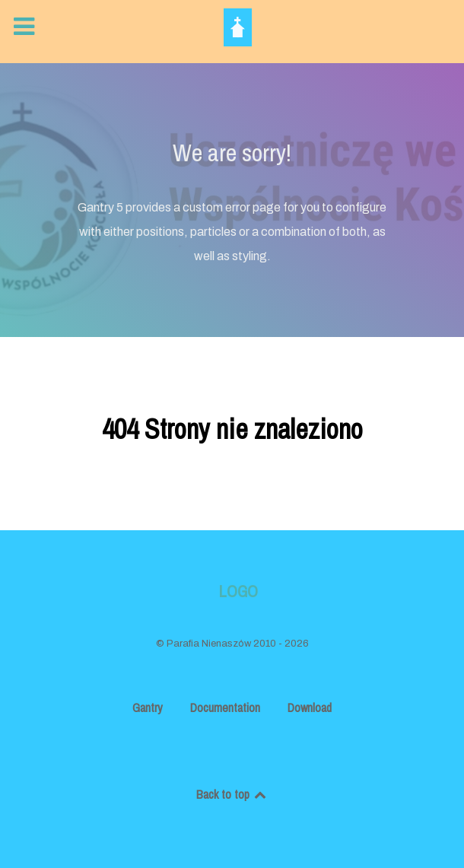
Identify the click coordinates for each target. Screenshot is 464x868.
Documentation (225, 707)
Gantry (148, 707)
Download (310, 707)
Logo (238, 591)
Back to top (232, 794)
